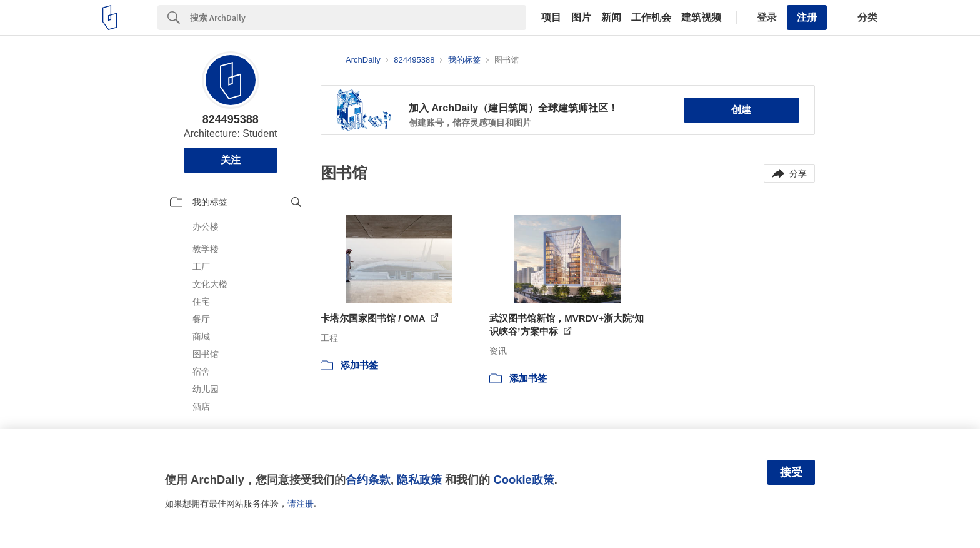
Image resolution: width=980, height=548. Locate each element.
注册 (807, 17)
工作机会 (651, 18)
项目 (551, 18)
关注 (231, 160)
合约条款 (368, 479)
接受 (791, 472)
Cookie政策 (523, 479)
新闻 (611, 18)
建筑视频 (701, 18)
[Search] (358, 18)
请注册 (301, 504)
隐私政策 (419, 479)
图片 (581, 18)
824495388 (231, 119)
